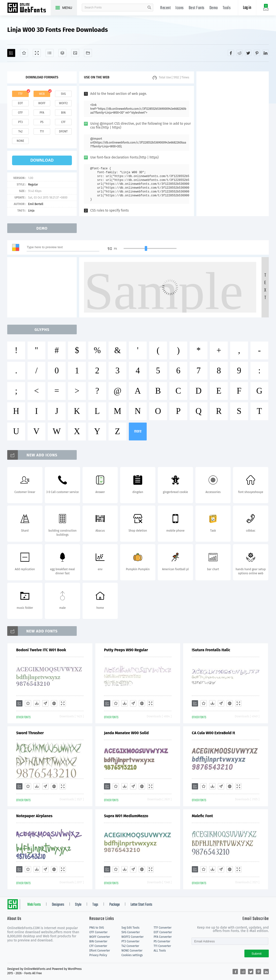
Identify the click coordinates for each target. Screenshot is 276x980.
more (138, 431)
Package (114, 905)
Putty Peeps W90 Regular (126, 650)
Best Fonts (197, 8)
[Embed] (54, 703)
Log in (247, 8)
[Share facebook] (231, 53)
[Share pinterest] (257, 53)
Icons (180, 8)
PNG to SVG (97, 928)
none (20, 141)
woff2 (63, 103)
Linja (31, 211)
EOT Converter (163, 932)
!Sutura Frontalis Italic (211, 650)
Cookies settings (132, 955)
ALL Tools (160, 951)
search (149, 7)
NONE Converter (132, 951)
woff (42, 103)
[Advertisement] (233, 144)
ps (42, 122)
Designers (58, 905)
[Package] (62, 53)
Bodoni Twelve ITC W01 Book (41, 650)
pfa (42, 113)
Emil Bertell (36, 204)
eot (20, 103)
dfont (63, 131)
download (42, 160)
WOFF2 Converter (132, 937)
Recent (165, 8)
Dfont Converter (100, 951)
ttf (20, 94)
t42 (21, 131)
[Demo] (37, 53)
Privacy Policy (98, 955)
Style (78, 905)
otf (21, 113)
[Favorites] (24, 53)
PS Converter (162, 941)
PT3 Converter (130, 941)
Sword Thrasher (30, 733)
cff (63, 122)
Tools (227, 8)
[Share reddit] (240, 53)
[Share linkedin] (266, 53)
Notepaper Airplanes (34, 816)
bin (63, 113)
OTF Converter (98, 932)
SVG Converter (131, 932)
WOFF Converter (100, 937)
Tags (95, 905)
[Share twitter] (248, 53)
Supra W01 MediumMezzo (126, 816)
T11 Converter (162, 946)
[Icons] (75, 53)
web (42, 94)
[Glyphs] (50, 53)
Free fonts (29, 8)
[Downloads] (37, 703)
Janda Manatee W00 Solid (126, 733)
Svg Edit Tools (130, 928)
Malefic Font (202, 816)
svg (63, 94)
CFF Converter (98, 946)
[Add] (11, 53)
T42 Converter (130, 946)
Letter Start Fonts (141, 905)
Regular (33, 185)
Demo (214, 8)
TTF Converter (163, 928)
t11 (42, 131)
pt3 (20, 122)
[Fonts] (88, 53)
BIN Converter (98, 941)
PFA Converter (163, 937)
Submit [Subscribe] (257, 954)
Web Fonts (34, 905)
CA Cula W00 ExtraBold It (213, 733)
